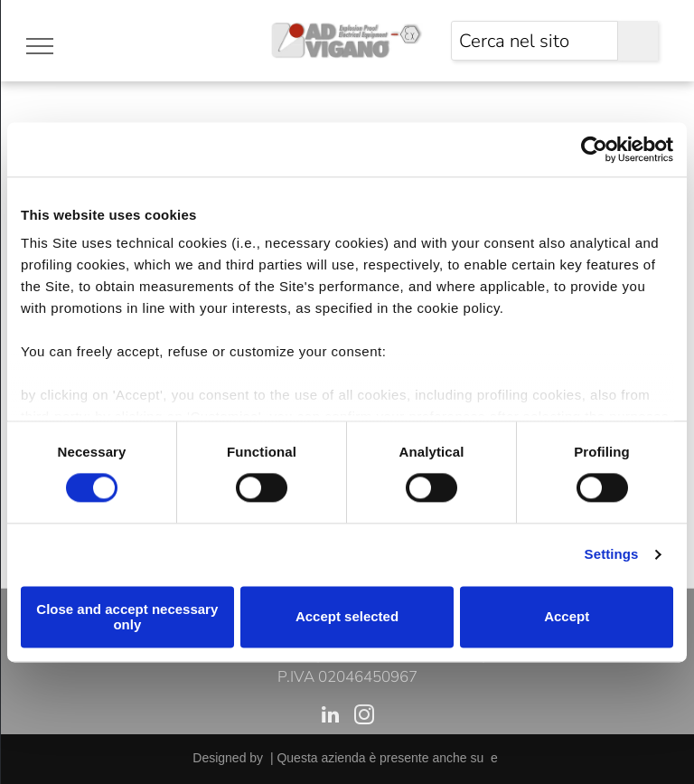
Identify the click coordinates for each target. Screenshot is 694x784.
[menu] (40, 46)
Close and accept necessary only (127, 617)
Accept (567, 617)
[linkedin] (330, 717)
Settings (612, 555)
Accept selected (347, 617)
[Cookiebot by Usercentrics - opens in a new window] (594, 149)
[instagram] (364, 717)
